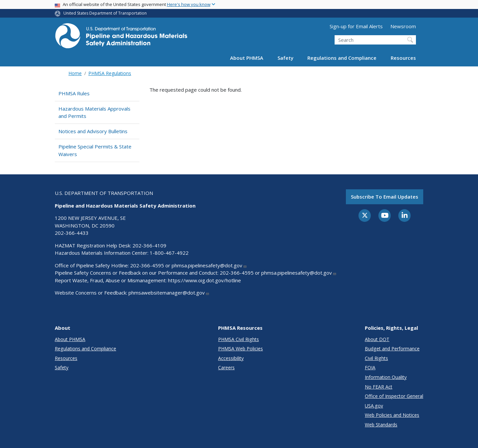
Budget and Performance (392, 349)
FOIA (370, 367)
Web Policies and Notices (392, 415)
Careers (226, 367)
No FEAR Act (379, 387)
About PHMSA (247, 58)
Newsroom (403, 26)
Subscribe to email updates (385, 197)
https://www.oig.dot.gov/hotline (204, 280)
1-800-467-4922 (169, 253)
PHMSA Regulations (110, 73)
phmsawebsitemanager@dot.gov (169, 293)
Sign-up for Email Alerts (356, 26)
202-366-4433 (72, 233)
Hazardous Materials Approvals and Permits (94, 112)
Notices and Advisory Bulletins (93, 131)
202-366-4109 (149, 245)
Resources (403, 58)
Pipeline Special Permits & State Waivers (95, 150)
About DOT (377, 339)
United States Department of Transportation (105, 13)
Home (75, 73)
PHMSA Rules (74, 93)
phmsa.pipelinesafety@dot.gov (209, 265)
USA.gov (374, 406)
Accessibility (231, 358)
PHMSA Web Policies (240, 349)
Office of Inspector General (394, 396)
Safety (285, 58)
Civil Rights (376, 358)
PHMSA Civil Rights (239, 339)
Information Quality (386, 377)
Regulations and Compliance (342, 58)
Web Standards (381, 425)
